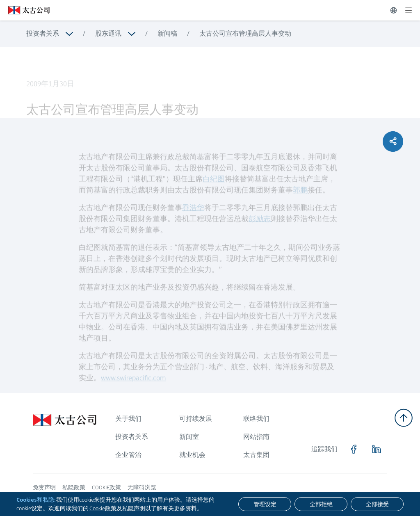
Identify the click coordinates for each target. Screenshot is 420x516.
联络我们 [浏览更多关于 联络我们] (256, 419)
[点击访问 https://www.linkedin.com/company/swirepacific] (377, 449)
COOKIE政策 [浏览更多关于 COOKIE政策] (106, 487)
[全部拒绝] (321, 504)
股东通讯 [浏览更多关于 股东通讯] (108, 33)
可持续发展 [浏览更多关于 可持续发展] (196, 419)
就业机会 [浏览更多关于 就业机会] (192, 455)
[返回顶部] (404, 418)
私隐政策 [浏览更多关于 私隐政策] (74, 487)
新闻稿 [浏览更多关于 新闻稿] (167, 33)
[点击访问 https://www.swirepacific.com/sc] (25, 10)
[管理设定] (265, 504)
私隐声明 (134, 508)
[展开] (409, 10)
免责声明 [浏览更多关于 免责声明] (44, 487)
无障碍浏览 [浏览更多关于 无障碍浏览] (142, 487)
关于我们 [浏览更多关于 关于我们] (128, 419)
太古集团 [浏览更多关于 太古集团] (256, 455)
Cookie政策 (103, 508)
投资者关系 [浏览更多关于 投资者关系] (43, 33)
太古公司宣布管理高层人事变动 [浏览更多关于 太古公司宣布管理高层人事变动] (245, 33)
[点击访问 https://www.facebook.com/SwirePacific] (354, 449)
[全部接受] (377, 504)
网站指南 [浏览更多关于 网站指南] (256, 437)
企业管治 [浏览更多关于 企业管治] (128, 455)
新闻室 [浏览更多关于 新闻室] (189, 437)
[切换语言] (394, 10)
